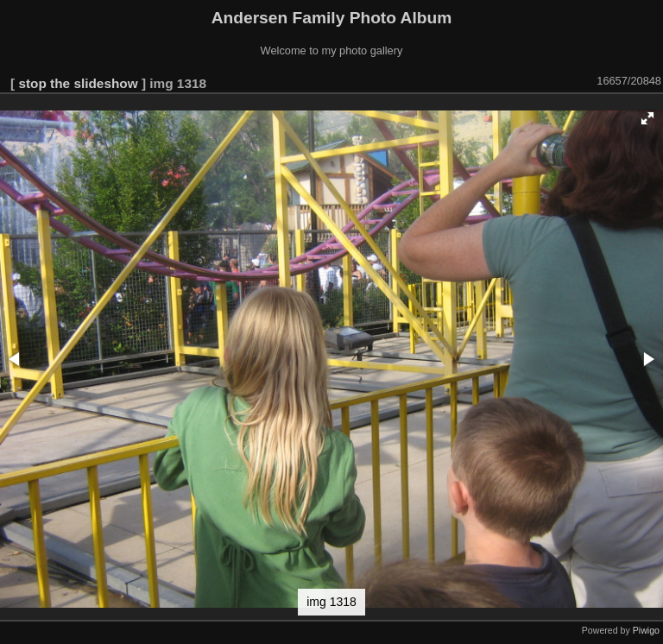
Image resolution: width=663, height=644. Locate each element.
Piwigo (646, 630)
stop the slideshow (78, 83)
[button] (647, 118)
